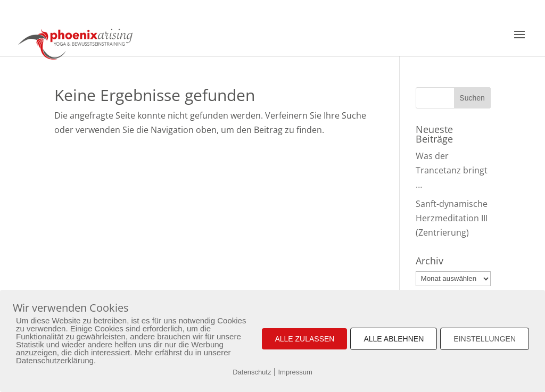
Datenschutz (252, 372)
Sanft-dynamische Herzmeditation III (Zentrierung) (452, 218)
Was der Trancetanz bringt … (452, 170)
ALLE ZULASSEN (304, 339)
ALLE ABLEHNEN (394, 339)
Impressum (295, 372)
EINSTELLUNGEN (485, 339)
